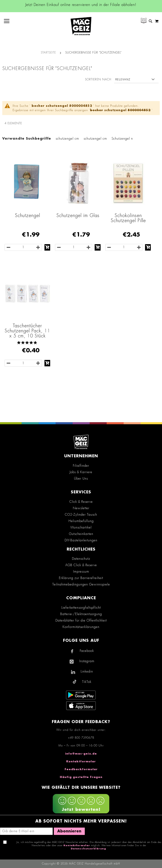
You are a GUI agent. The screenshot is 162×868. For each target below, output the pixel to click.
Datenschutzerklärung (88, 849)
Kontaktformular (81, 761)
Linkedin (87, 671)
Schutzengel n (122, 139)
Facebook (87, 651)
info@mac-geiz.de (81, 754)
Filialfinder (81, 466)
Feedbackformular (81, 769)
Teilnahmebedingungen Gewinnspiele (81, 584)
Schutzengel (27, 215)
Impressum (81, 571)
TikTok (87, 682)
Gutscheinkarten (81, 534)
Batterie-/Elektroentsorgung (81, 614)
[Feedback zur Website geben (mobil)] (81, 804)
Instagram (87, 661)
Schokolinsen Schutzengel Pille (128, 218)
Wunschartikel (81, 527)
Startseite (48, 53)
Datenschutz (81, 559)
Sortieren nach (98, 79)
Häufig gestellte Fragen (81, 777)
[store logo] (81, 26)
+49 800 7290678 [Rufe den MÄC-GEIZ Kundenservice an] (81, 738)
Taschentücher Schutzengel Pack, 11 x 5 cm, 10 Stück (27, 331)
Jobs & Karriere (81, 472)
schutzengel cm (67, 139)
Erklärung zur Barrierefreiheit (81, 578)
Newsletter (81, 508)
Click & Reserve (81, 502)
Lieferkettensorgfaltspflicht (81, 608)
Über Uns (81, 478)
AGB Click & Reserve (81, 565)
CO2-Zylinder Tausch (81, 515)
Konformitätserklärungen (81, 627)
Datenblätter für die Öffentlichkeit (81, 620)
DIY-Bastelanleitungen (81, 540)
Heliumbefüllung (81, 521)
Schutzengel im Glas (78, 215)
